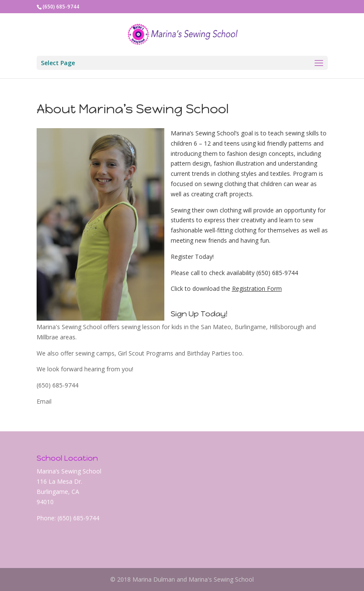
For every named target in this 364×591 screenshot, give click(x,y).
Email (44, 401)
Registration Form (257, 288)
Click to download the (201, 288)
